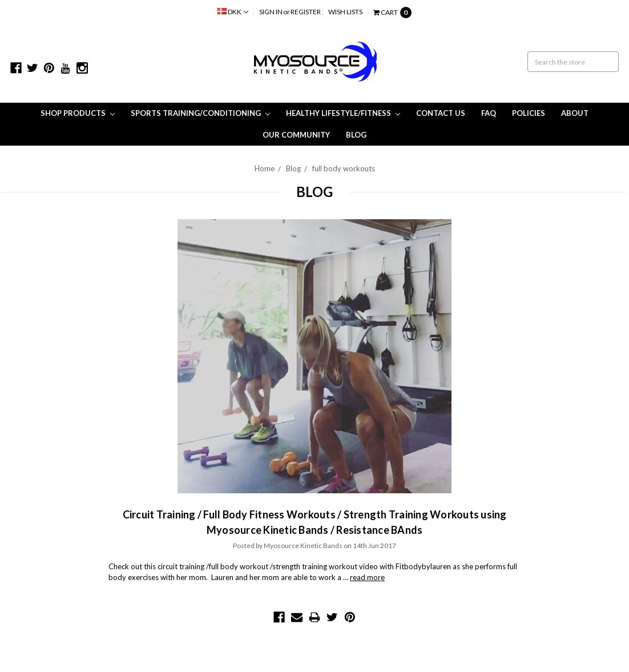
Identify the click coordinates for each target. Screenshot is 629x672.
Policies (529, 113)
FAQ (489, 113)
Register (306, 12)
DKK (233, 12)
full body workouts (344, 168)
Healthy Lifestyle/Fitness (343, 113)
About (575, 113)
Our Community (296, 135)
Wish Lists (345, 12)
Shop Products (78, 113)
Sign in (271, 12)
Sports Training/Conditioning (200, 113)
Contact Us (441, 113)
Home (265, 168)
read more (367, 577)
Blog (356, 135)
